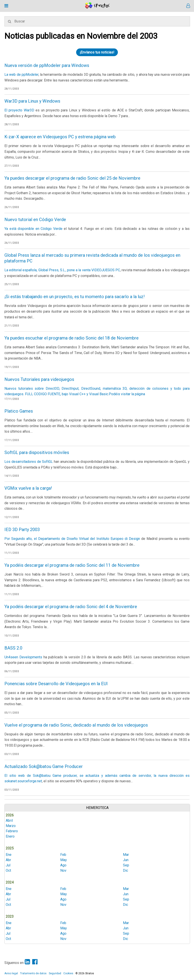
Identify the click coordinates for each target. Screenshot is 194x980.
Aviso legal (11, 973)
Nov (63, 870)
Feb (63, 855)
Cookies (68, 973)
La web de (13, 75)
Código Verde (52, 229)
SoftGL (47, 462)
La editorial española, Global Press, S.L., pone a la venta (48, 270)
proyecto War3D (21, 110)
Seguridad (55, 973)
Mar (126, 855)
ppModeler (30, 75)
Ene (9, 855)
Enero (10, 836)
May (64, 860)
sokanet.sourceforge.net (23, 781)
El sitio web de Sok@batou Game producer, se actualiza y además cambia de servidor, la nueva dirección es (97, 776)
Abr (8, 860)
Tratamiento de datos (33, 973)
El (7, 110)
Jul (8, 865)
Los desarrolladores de (23, 462)
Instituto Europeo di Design (118, 539)
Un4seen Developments (23, 657)
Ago (63, 865)
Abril (9, 820)
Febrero (12, 831)
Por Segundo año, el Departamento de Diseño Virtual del (50, 539)
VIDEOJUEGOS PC (106, 270)
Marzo (11, 826)
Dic (125, 870)
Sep (126, 865)
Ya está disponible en (23, 229)
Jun (126, 860)
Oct (8, 870)
